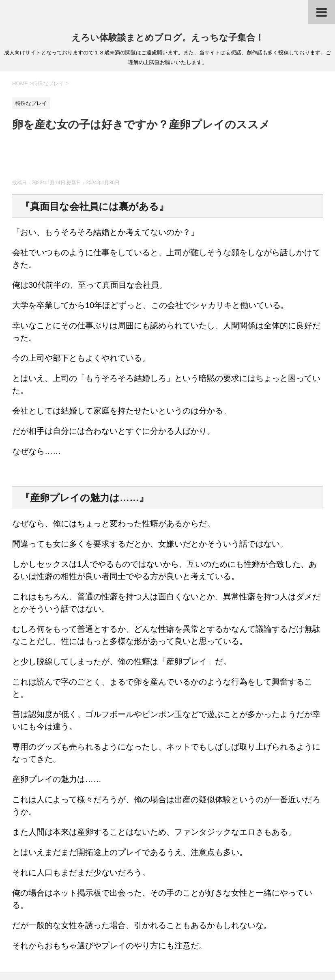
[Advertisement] (160, 159)
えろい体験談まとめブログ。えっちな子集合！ (168, 38)
